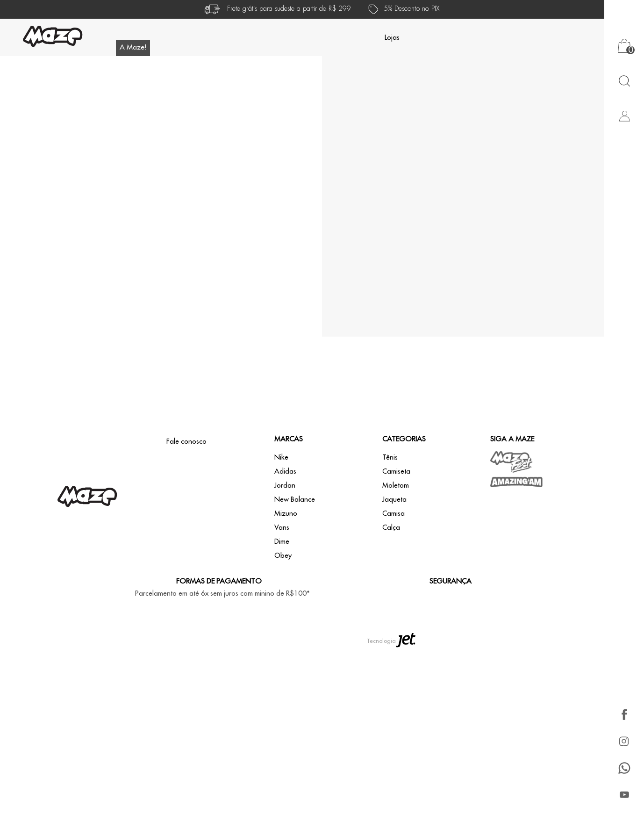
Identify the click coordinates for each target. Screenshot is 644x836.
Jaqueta (394, 500)
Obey (283, 556)
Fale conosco (186, 442)
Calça (391, 528)
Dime (282, 542)
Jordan (285, 486)
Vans (282, 528)
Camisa (394, 514)
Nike (281, 458)
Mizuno (286, 514)
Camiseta (396, 472)
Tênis (390, 458)
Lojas (392, 37)
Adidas (285, 472)
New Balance (295, 500)
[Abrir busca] (624, 81)
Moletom (396, 486)
